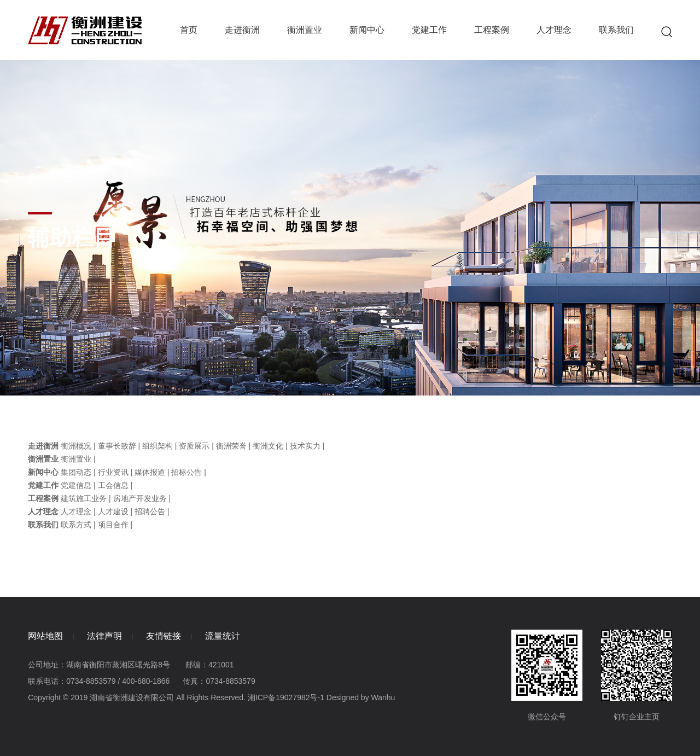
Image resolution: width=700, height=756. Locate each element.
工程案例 (492, 30)
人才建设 (113, 511)
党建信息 (76, 485)
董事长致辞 (117, 446)
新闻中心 (367, 30)
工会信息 (113, 485)
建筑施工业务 (84, 498)
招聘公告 (150, 511)
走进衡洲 (242, 30)
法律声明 (104, 636)
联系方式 (76, 525)
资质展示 (194, 446)
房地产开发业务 (140, 498)
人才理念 (554, 30)
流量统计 (223, 636)
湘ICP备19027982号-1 (286, 697)
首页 (189, 30)
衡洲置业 (305, 30)
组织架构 (157, 446)
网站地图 (45, 636)
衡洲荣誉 (231, 446)
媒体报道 (150, 472)
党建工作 (429, 30)
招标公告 (186, 472)
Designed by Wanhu (361, 697)
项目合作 (113, 525)
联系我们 (616, 30)
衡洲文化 (268, 446)
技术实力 (305, 446)
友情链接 (164, 636)
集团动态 (76, 472)
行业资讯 (113, 472)
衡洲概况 (76, 446)
